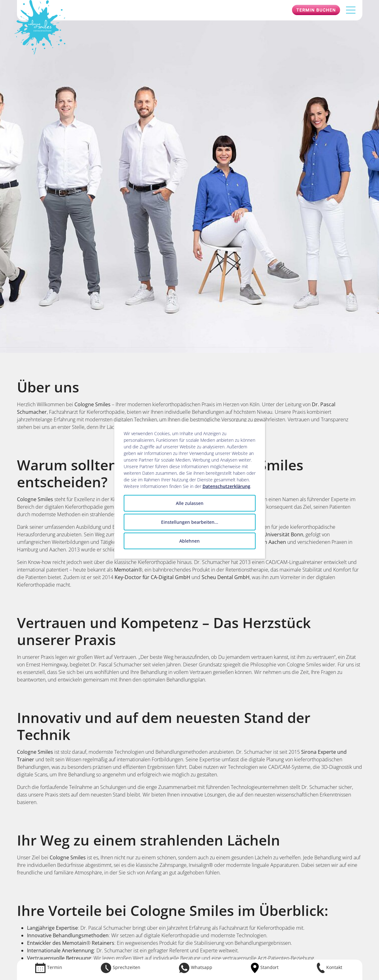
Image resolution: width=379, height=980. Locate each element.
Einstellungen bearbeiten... (190, 522)
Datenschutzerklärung (226, 486)
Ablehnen (189, 541)
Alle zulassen (190, 503)
